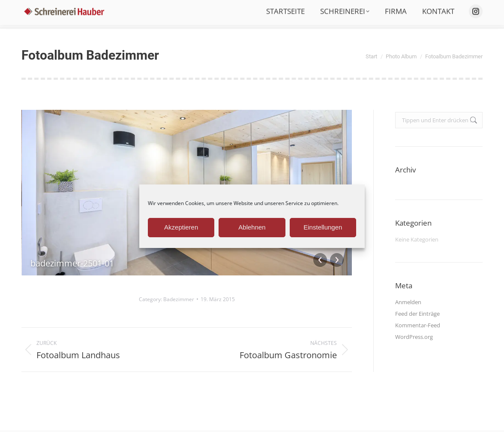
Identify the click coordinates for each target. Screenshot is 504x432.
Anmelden (408, 302)
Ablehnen (252, 227)
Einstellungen (323, 227)
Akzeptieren (181, 227)
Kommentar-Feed (418, 325)
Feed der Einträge (417, 314)
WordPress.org (414, 337)
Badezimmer (179, 299)
